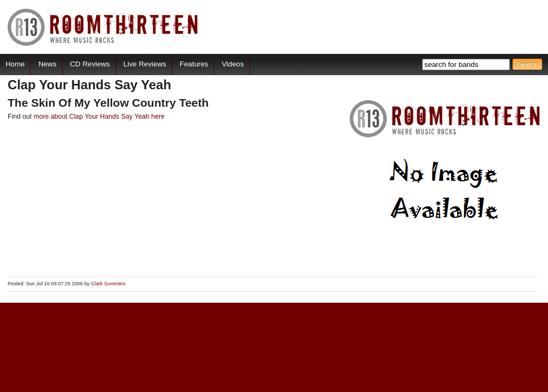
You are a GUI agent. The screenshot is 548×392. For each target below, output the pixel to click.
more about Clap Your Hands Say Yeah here (99, 117)
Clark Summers (108, 284)
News (47, 64)
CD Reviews (90, 64)
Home (15, 64)
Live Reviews (145, 64)
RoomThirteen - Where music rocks (103, 27)
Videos (233, 64)
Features (194, 64)
